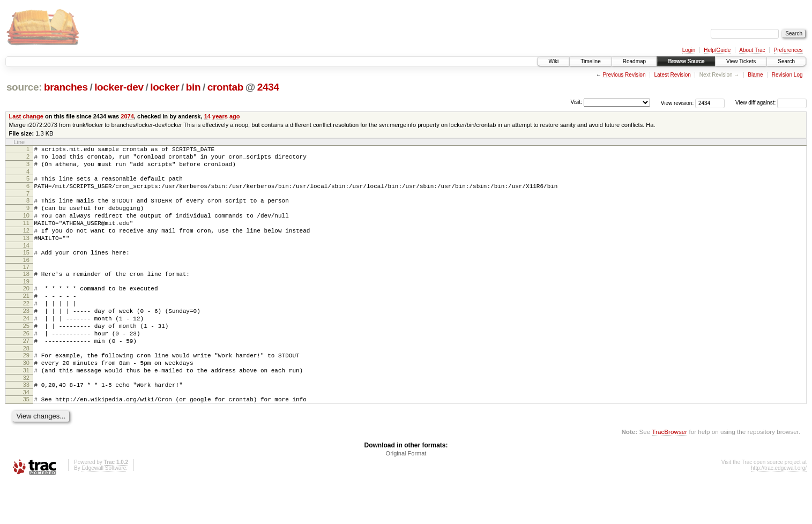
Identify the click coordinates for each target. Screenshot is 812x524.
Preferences (788, 50)
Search (786, 61)
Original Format (406, 495)
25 (26, 355)
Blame (755, 75)
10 (26, 227)
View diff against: (771, 103)
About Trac (752, 50)
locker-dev (119, 87)
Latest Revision (672, 75)
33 (26, 423)
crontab (225, 87)
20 (26, 309)
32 (26, 416)
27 (26, 373)
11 (26, 236)
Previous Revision (624, 75)
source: (24, 87)
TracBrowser (669, 473)
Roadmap (634, 61)
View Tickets (741, 61)
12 (26, 245)
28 (26, 382)
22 (26, 327)
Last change (26, 116)
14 (26, 263)
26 (26, 364)
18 (26, 293)
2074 (127, 116)
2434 (268, 87)
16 (26, 279)
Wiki (553, 61)
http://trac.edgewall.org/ (779, 510)
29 (26, 389)
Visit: (576, 102)
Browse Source (686, 61)
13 (26, 254)
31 (26, 407)
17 (26, 286)
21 (26, 318)
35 (26, 439)
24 (26, 346)
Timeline (590, 61)
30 (26, 398)
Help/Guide (717, 50)
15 (26, 270)
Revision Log (787, 75)
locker (165, 87)
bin (193, 87)
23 (26, 336)
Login (689, 50)
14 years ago (222, 116)
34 (26, 432)
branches (66, 87)
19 (26, 302)
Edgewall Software (104, 510)
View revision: (677, 103)
